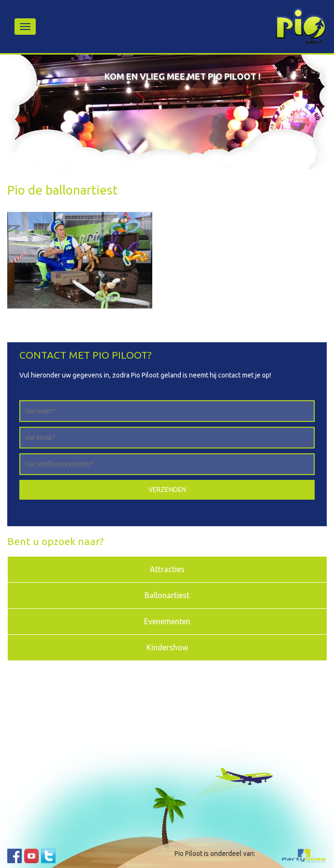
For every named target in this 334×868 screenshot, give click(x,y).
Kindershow (167, 647)
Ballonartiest (167, 595)
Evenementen (167, 621)
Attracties (167, 569)
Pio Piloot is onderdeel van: (215, 854)
